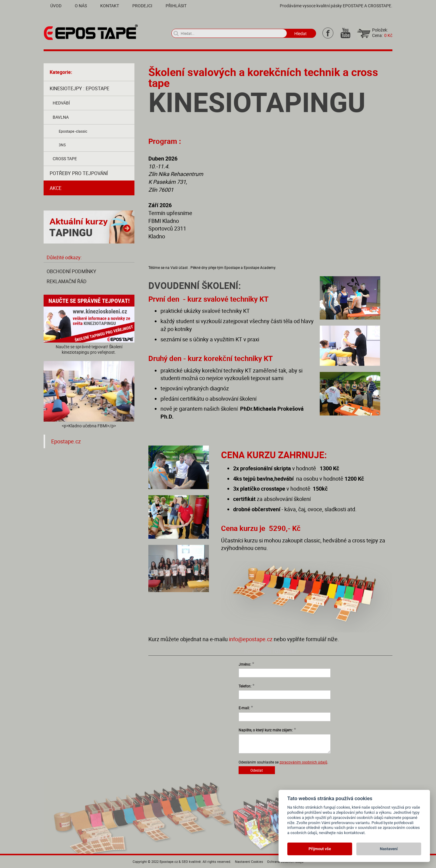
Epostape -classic (73, 131)
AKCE (56, 188)
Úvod (56, 6)
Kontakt (110, 6)
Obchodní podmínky (71, 271)
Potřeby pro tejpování (79, 173)
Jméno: (245, 664)
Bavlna (61, 117)
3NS (62, 145)
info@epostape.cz (251, 639)
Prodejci (142, 6)
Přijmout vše (320, 849)
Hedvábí (61, 103)
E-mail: (244, 708)
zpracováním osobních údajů (303, 762)
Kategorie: (61, 72)
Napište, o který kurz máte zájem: (266, 730)
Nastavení (389, 849)
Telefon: (245, 686)
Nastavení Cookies (249, 861)
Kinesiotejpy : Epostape (79, 88)
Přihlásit (176, 6)
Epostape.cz (66, 441)
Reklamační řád (67, 281)
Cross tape (65, 159)
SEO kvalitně (191, 861)
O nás (81, 6)
